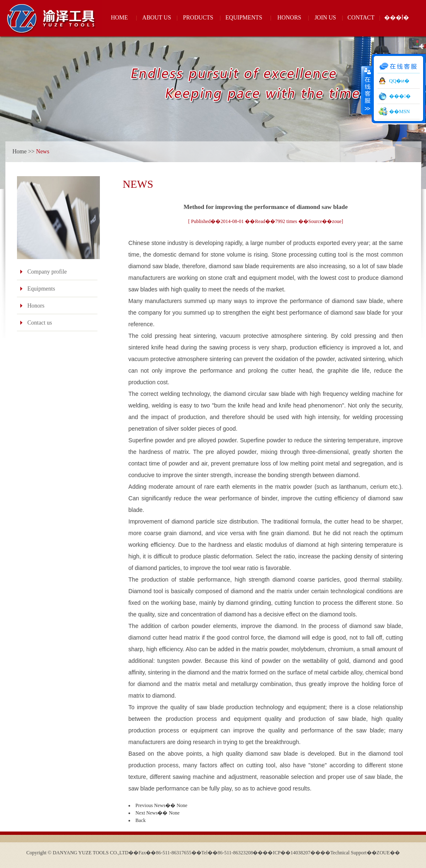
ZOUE (383, 853)
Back (141, 820)
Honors (36, 306)
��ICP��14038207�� (292, 853)
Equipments (41, 289)
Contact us (40, 323)
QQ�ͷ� (399, 81)
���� (367, 90)
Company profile (47, 272)
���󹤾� (400, 96)
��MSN (399, 112)
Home (19, 152)
